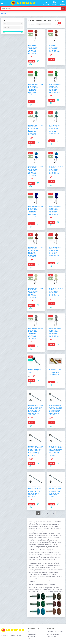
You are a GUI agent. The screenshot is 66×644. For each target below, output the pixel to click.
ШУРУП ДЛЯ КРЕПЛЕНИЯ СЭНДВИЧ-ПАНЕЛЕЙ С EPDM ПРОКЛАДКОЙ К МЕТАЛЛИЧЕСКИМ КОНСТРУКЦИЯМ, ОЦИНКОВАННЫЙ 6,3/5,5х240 (36, 410)
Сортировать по (32, 24)
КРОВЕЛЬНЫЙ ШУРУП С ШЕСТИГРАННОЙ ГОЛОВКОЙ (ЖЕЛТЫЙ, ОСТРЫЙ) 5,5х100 (56, 372)
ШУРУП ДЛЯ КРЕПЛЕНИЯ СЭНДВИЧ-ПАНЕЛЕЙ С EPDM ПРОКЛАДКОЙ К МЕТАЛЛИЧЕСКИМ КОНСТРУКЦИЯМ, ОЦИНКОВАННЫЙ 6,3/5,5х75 (56, 492)
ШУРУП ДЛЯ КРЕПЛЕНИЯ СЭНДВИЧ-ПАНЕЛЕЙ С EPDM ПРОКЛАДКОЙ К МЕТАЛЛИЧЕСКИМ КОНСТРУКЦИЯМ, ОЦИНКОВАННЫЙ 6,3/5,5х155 (36, 451)
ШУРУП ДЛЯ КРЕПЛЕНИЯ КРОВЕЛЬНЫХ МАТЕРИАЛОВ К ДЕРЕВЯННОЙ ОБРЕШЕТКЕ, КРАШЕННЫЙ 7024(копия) (36, 333)
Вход (30, 632)
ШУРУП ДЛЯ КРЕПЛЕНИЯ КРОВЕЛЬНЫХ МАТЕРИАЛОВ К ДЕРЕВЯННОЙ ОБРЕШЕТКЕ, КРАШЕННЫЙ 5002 (56, 211)
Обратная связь (52, 636)
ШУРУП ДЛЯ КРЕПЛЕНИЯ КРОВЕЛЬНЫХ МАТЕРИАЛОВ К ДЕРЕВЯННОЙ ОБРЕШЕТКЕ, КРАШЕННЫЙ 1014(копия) (36, 293)
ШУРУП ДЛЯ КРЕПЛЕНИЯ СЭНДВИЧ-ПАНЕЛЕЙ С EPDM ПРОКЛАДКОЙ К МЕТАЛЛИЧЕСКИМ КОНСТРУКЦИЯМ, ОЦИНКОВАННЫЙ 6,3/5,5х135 (56, 451)
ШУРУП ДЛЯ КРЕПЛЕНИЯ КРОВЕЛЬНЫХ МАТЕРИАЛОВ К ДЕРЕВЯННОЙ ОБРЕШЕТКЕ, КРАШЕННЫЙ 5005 (56, 170)
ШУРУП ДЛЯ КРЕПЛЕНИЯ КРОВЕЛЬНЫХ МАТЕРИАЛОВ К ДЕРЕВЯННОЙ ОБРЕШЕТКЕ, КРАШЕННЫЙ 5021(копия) (36, 130)
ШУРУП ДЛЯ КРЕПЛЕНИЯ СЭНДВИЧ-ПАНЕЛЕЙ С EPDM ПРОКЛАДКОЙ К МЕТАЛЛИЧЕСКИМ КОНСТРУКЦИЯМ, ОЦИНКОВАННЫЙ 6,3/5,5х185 (56, 410)
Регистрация (32, 634)
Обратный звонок (34, 639)
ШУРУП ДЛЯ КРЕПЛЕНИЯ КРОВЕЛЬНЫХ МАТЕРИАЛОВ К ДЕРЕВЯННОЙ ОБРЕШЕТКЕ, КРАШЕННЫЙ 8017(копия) (36, 49)
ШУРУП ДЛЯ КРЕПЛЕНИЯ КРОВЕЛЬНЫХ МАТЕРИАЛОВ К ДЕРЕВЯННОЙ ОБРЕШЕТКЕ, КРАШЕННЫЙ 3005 (56, 251)
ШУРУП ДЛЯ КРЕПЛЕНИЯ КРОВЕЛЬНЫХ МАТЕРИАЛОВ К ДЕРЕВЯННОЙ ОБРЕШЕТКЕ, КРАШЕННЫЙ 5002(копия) (36, 211)
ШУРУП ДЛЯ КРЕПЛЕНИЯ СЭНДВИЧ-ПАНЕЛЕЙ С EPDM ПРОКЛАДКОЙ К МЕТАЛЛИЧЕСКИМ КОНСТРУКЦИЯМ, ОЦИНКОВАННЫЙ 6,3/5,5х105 (36, 492)
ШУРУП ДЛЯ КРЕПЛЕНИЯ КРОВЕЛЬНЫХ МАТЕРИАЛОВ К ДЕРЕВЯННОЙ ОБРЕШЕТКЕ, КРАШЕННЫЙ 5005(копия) (36, 171)
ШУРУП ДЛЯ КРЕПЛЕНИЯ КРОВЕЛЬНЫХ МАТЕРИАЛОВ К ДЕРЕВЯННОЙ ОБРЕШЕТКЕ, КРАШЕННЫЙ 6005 (56, 88)
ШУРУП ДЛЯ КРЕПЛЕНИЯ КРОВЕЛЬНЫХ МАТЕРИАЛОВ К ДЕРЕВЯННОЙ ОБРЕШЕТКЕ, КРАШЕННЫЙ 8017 (56, 48)
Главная (4, 14)
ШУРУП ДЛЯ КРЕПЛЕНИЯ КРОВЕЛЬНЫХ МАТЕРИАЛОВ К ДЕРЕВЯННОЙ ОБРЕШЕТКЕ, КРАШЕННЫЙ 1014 (56, 292)
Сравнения (31, 636)
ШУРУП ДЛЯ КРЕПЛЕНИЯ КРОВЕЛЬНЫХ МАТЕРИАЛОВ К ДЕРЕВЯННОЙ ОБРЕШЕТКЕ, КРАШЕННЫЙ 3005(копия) (36, 252)
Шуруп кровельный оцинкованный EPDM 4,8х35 (35, 371)
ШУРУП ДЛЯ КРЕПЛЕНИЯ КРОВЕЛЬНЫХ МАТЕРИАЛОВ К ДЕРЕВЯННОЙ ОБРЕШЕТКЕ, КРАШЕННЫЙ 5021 (56, 129)
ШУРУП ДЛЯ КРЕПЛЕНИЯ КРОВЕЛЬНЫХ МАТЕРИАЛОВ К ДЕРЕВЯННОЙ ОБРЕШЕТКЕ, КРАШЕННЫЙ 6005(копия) (36, 89)
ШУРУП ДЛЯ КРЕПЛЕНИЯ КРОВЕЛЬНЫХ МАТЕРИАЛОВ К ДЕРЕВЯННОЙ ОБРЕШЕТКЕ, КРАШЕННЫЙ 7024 (56, 333)
